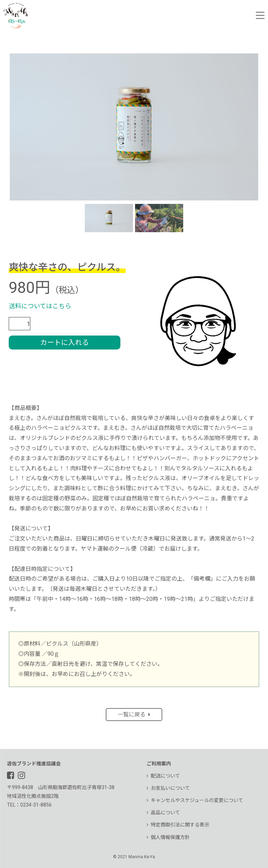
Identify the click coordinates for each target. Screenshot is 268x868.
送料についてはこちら (40, 306)
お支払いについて (168, 788)
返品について (163, 812)
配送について (163, 776)
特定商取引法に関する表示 (178, 825)
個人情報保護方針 (168, 837)
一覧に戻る (134, 715)
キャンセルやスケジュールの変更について (195, 800)
